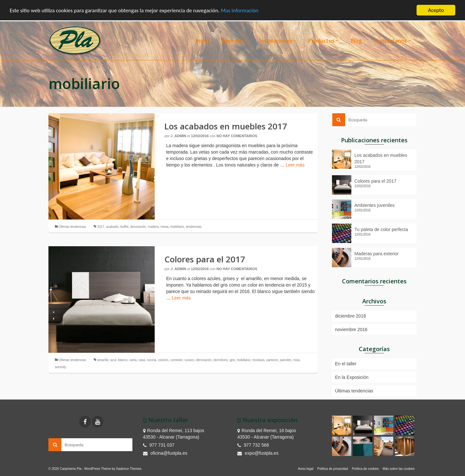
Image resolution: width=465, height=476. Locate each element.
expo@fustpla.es (258, 453)
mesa (164, 227)
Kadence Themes (129, 469)
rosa (296, 360)
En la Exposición (352, 377)
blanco (123, 360)
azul (113, 360)
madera (153, 227)
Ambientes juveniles (375, 205)
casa (142, 360)
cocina (152, 360)
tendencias (193, 227)
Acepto (436, 10)
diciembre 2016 (351, 316)
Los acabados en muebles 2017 (381, 158)
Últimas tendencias (72, 227)
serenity (61, 367)
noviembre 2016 (351, 329)
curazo (189, 360)
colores (163, 360)
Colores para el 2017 (376, 181)
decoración (138, 227)
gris (232, 360)
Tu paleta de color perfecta (381, 229)
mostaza (258, 360)
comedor (176, 360)
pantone (272, 360)
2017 (101, 227)
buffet (124, 227)
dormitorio (221, 360)
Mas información (240, 10)
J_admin (178, 136)
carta (133, 360)
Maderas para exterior (377, 254)
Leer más (295, 165)
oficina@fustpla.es (165, 453)
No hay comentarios (237, 136)
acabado (112, 227)
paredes (285, 360)
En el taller (346, 364)
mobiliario (177, 227)
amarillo (103, 360)
